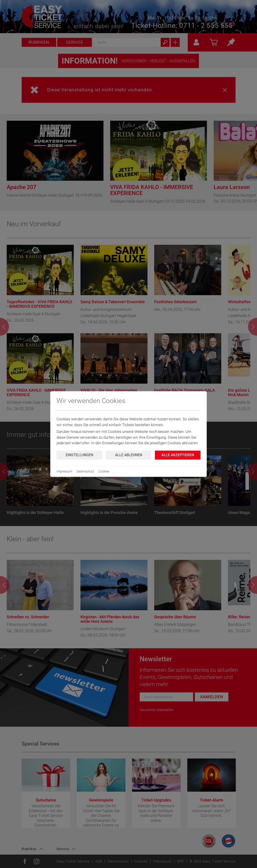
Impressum (64, 471)
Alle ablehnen (129, 455)
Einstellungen (79, 455)
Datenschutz (85, 471)
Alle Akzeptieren (178, 455)
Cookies (104, 471)
